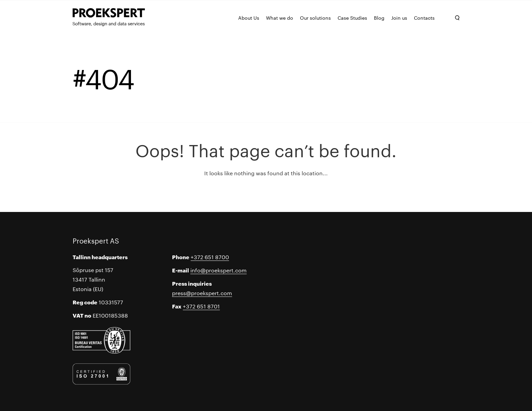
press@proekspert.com (202, 293)
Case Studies (352, 18)
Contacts (424, 18)
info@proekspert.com (218, 270)
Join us (399, 18)
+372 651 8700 (210, 257)
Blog (379, 18)
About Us (249, 18)
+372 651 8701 (201, 306)
